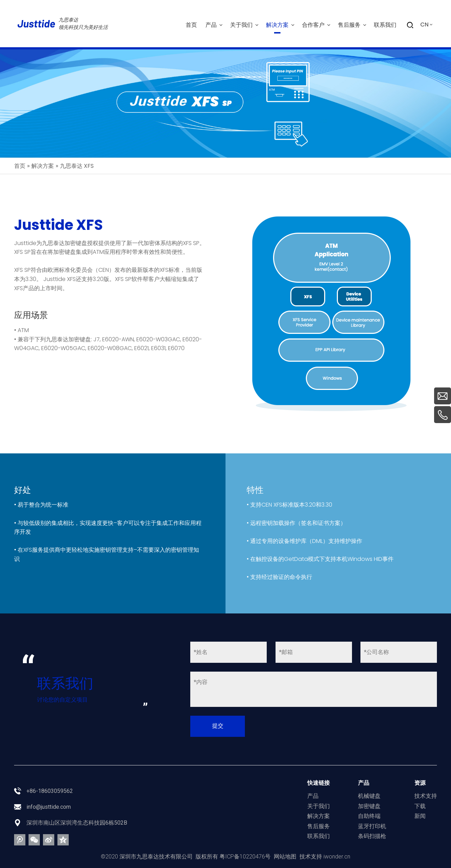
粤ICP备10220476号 (245, 857)
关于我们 (319, 806)
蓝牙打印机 (372, 826)
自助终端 (369, 816)
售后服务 (319, 826)
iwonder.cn (337, 857)
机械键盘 (369, 796)
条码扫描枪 (372, 836)
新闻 (420, 816)
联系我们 (319, 836)
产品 (313, 796)
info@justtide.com (49, 807)
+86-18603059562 (50, 791)
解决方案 (319, 816)
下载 (420, 806)
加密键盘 (369, 806)
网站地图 (285, 857)
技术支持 (426, 796)
